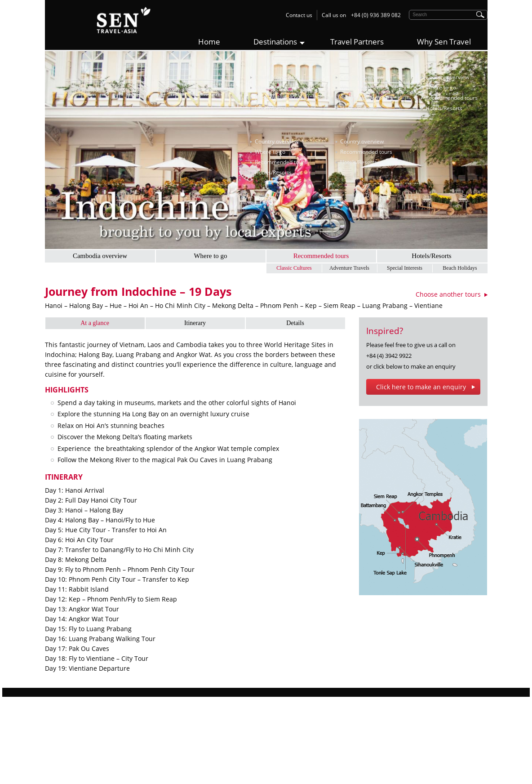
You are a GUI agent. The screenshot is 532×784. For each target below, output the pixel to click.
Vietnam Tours (177, 719)
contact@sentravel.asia (318, 769)
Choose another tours (448, 294)
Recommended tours (281, 98)
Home (209, 42)
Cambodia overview (100, 256)
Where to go (270, 87)
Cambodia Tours (179, 739)
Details (295, 323)
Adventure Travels (349, 268)
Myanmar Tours (179, 749)
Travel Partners (357, 42)
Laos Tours (172, 729)
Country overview (277, 77)
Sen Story (57, 729)
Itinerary (195, 323)
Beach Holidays (460, 268)
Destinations (275, 42)
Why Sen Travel (444, 42)
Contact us (299, 15)
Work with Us (61, 749)
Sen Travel (286, 719)
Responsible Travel (69, 739)
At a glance (95, 323)
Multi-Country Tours (184, 759)
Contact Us (59, 759)
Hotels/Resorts (273, 108)
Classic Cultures (294, 268)
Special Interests (405, 268)
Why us (54, 719)
